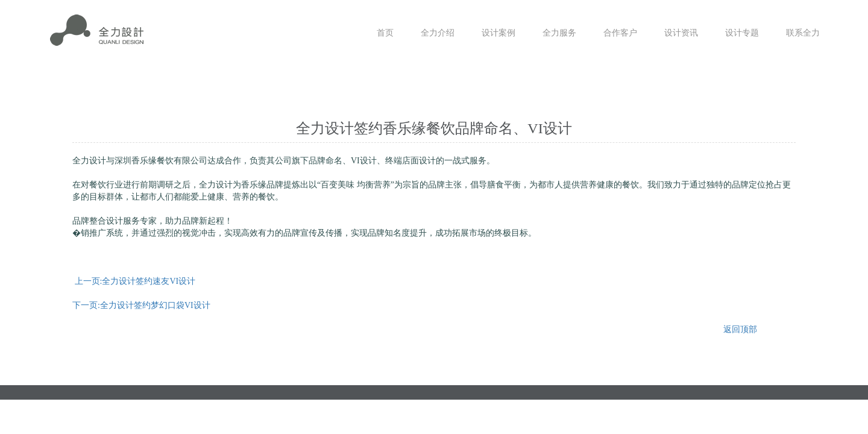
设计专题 (742, 33)
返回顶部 (740, 329)
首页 (385, 33)
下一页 (141, 305)
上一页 (135, 281)
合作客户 (620, 33)
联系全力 (803, 33)
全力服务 (559, 33)
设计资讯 (681, 33)
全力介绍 (438, 33)
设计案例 (498, 33)
